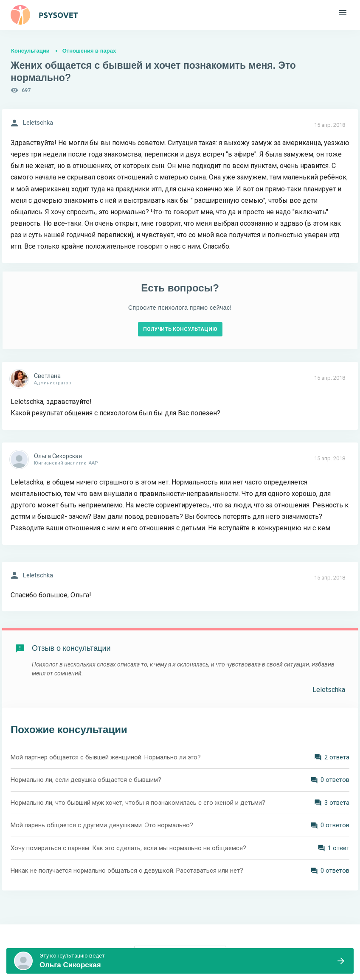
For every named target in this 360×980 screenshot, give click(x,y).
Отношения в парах (89, 51)
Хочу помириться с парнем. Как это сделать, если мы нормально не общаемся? (128, 848)
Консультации (30, 51)
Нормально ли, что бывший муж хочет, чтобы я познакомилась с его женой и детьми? (138, 803)
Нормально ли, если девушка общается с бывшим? (86, 780)
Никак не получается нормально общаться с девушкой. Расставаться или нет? (127, 871)
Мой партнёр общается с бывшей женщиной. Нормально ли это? (106, 757)
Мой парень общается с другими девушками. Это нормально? (102, 825)
